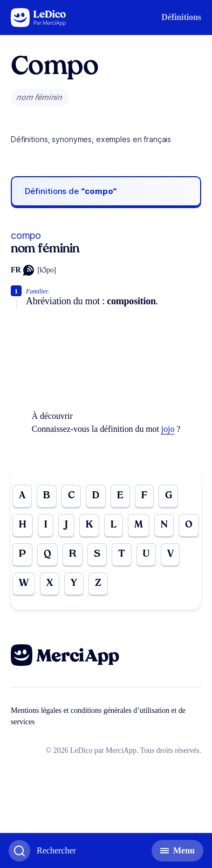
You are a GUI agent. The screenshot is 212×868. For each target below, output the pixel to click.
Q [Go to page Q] (47, 554)
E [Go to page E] (120, 496)
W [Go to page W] (24, 583)
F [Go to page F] (144, 496)
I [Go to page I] (46, 525)
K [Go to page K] (89, 525)
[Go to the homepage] (39, 18)
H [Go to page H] (23, 525)
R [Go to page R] (73, 554)
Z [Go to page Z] (98, 583)
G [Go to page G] (169, 496)
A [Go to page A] (22, 496)
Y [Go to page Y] (74, 583)
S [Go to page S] (97, 554)
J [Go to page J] (66, 525)
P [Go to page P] (22, 554)
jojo (168, 429)
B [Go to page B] (47, 496)
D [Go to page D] (96, 496)
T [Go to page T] (122, 554)
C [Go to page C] (71, 496)
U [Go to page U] (146, 554)
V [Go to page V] (170, 554)
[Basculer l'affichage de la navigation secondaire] (177, 851)
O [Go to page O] (189, 525)
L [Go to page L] (114, 525)
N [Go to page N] (164, 525)
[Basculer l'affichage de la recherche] (42, 851)
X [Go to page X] (50, 583)
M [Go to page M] (139, 525)
